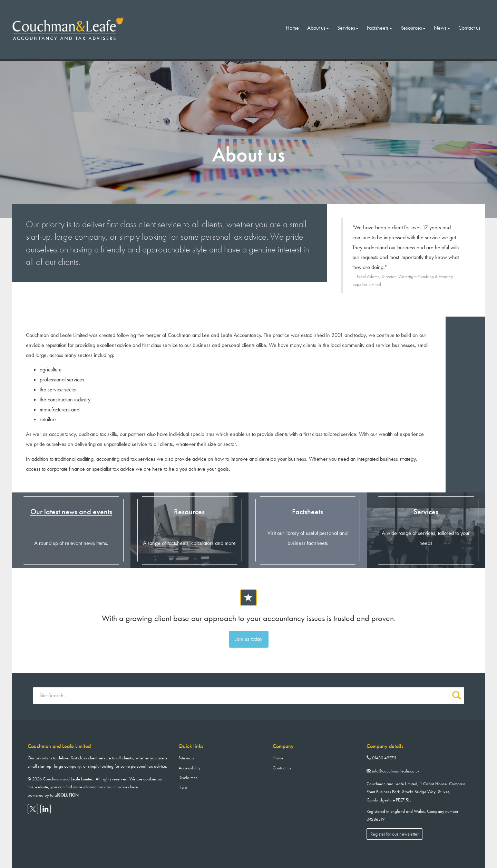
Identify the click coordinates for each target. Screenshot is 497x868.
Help (183, 787)
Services (348, 28)
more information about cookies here (105, 787)
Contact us (469, 28)
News (442, 28)
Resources (413, 28)
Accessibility (189, 768)
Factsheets (379, 28)
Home (292, 28)
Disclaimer (188, 777)
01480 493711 (382, 758)
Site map (186, 758)
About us (318, 28)
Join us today (249, 639)
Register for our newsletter (394, 834)
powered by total (53, 795)
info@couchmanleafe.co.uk (393, 771)
